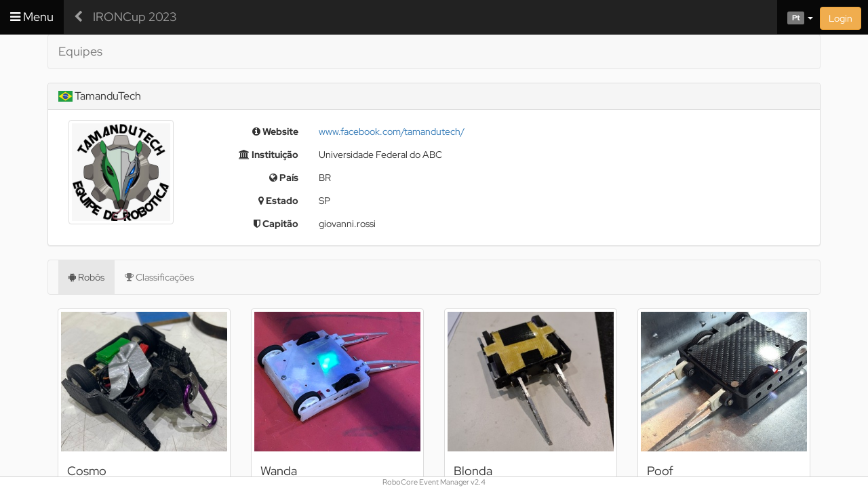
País (284, 178)
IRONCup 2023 (135, 17)
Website (275, 131)
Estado (278, 201)
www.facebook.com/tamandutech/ (392, 131)
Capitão (276, 224)
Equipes (80, 51)
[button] (795, 17)
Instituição (269, 155)
